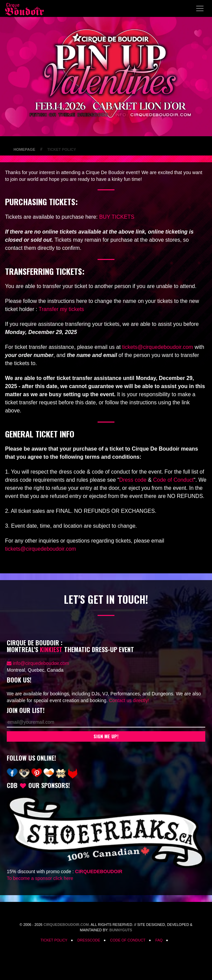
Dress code (133, 480)
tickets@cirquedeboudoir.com (158, 347)
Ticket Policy (54, 940)
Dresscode (89, 940)
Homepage (24, 149)
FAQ (159, 940)
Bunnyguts (121, 930)
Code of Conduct (173, 480)
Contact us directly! (129, 700)
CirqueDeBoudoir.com (66, 925)
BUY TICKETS (117, 217)
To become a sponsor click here (40, 878)
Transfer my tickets (61, 309)
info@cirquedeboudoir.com (41, 663)
